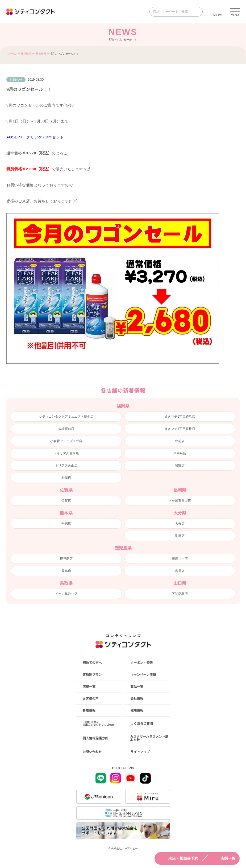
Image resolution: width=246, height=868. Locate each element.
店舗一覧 (223, 858)
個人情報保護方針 (95, 738)
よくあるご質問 (142, 724)
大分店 (180, 524)
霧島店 (66, 571)
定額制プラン (92, 675)
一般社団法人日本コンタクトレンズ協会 (99, 724)
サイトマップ (140, 752)
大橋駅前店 (66, 429)
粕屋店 (66, 478)
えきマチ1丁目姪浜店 (180, 417)
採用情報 (137, 711)
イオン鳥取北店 (66, 594)
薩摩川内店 (180, 559)
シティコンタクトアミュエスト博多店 (66, 417)
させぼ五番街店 (180, 501)
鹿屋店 (180, 571)
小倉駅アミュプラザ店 (66, 441)
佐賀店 (66, 501)
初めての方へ (92, 663)
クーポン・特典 (142, 663)
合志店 (66, 524)
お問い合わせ (92, 752)
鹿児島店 (26, 54)
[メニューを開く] (235, 12)
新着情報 (41, 54)
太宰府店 (180, 453)
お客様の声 (91, 699)
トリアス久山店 (66, 466)
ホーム (12, 54)
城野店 (180, 466)
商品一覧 (137, 687)
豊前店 (180, 441)
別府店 (180, 536)
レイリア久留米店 (66, 453)
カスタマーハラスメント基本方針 (149, 738)
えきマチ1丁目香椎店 (180, 429)
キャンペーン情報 (143, 675)
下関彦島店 (180, 594)
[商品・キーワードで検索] (172, 12)
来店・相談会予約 (178, 858)
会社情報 (137, 699)
